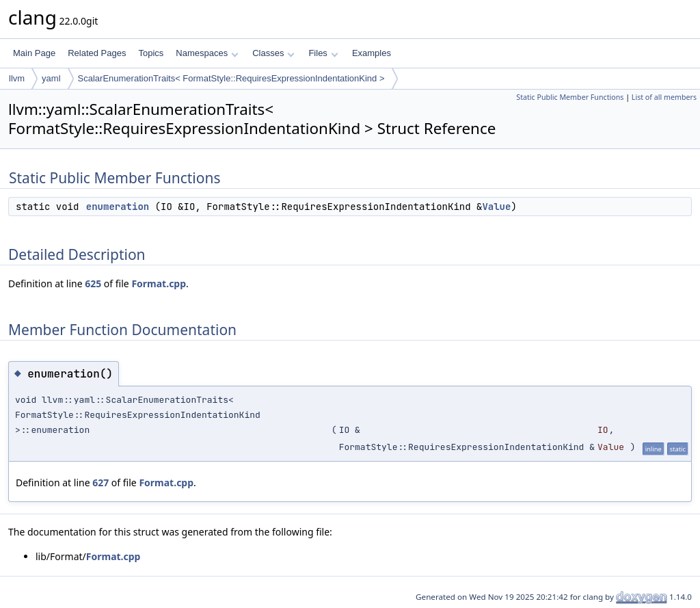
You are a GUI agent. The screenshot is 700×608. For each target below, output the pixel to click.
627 (100, 483)
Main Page (34, 53)
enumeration (118, 207)
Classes (273, 53)
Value (496, 207)
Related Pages (97, 53)
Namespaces (207, 53)
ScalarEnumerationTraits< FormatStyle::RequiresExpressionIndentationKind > (231, 78)
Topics (151, 53)
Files (323, 53)
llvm (17, 78)
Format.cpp (159, 283)
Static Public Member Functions (570, 97)
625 (93, 283)
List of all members (664, 97)
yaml (51, 78)
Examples (372, 53)
